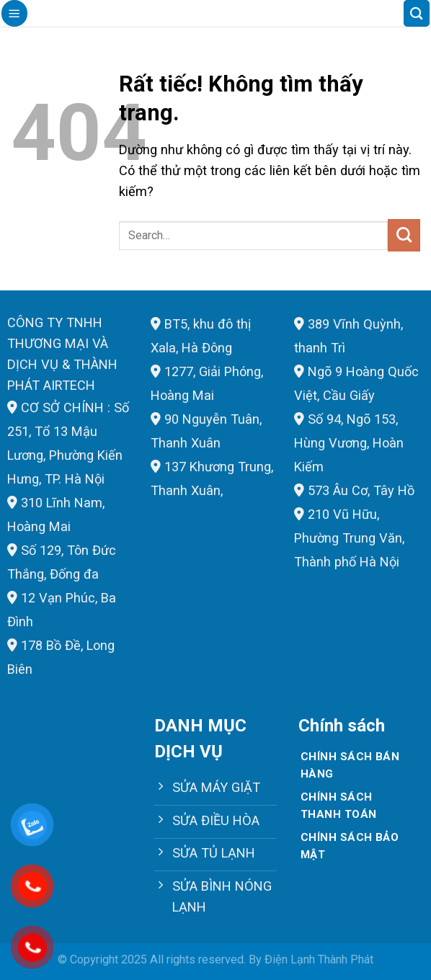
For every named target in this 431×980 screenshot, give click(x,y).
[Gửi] (404, 235)
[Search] (417, 13)
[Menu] (14, 13)
